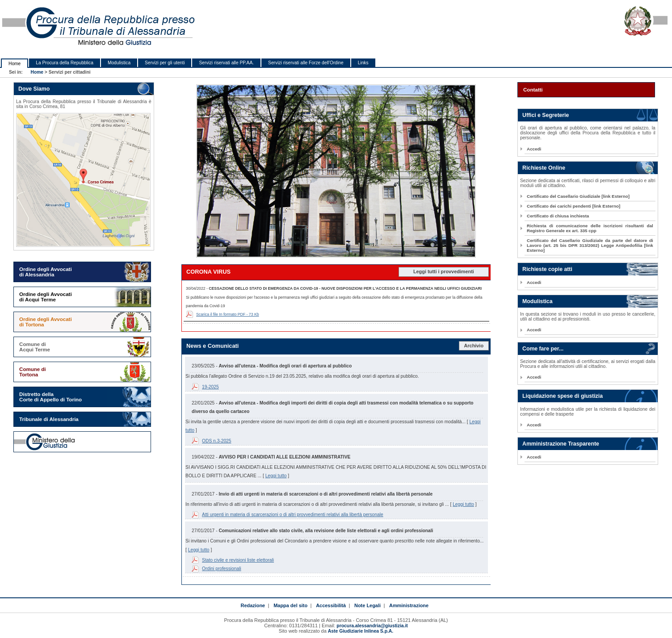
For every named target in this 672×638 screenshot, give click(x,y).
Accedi (534, 149)
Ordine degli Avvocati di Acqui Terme (46, 297)
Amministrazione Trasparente (561, 444)
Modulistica (119, 63)
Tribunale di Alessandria (49, 419)
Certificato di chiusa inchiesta (558, 216)
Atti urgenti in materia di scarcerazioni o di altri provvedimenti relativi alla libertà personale (293, 515)
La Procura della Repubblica (65, 63)
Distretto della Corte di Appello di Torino (50, 397)
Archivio (474, 346)
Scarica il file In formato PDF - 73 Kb (228, 314)
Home (15, 64)
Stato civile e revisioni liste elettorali (238, 560)
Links (363, 63)
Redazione (253, 605)
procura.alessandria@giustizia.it (372, 626)
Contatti (533, 90)
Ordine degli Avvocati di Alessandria (46, 272)
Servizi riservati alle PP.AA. (226, 63)
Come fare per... (543, 349)
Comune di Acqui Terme (35, 347)
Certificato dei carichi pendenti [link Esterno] (573, 206)
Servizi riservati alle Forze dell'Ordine (306, 63)
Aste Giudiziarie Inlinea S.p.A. (361, 631)
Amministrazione (409, 605)
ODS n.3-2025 (216, 441)
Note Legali (367, 605)
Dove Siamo (34, 89)
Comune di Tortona (33, 372)
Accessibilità (331, 605)
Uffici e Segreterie (546, 115)
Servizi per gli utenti (165, 63)
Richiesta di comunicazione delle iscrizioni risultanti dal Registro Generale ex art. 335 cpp (590, 228)
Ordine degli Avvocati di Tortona (46, 322)
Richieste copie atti (547, 269)
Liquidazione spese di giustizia (563, 396)
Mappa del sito (290, 605)
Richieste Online (544, 168)
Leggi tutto (276, 476)
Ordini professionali (222, 569)
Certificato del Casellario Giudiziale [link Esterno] (578, 196)
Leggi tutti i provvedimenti (444, 271)
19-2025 (210, 387)
